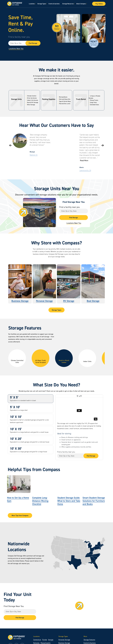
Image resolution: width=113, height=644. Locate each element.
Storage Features (89, 640)
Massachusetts (46, 643)
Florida (45, 640)
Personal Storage (44, 301)
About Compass (81, 4)
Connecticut (37, 640)
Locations (32, 4)
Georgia (51, 640)
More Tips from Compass (20, 515)
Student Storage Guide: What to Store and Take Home (69, 501)
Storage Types (42, 4)
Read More (84, 160)
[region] (56, 359)
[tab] (31, 399)
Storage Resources (68, 4)
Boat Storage (93, 301)
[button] (11, 145)
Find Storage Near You (14, 606)
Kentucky (36, 643)
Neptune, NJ (34, 155)
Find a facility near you (19, 37)
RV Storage (69, 301)
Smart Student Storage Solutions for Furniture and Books (94, 501)
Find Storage (33, 43)
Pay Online (99, 4)
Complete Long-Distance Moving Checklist (40, 501)
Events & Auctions (54, 4)
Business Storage (20, 301)
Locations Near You (16, 49)
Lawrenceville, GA (85, 170)
